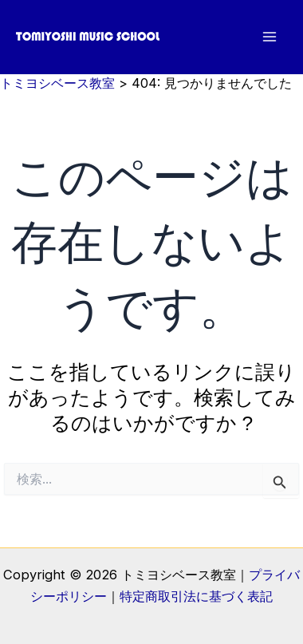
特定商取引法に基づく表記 (196, 596)
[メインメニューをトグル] (269, 37)
